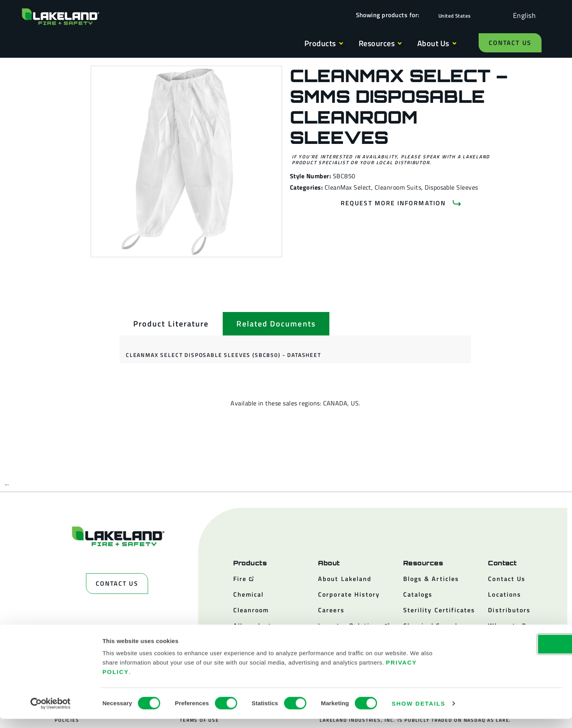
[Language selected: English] (522, 15)
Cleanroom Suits (398, 187)
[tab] (171, 324)
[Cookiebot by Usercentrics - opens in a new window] (51, 713)
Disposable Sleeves (451, 187)
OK (507, 653)
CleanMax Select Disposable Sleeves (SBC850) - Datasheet (223, 355)
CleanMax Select (348, 187)
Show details (419, 713)
